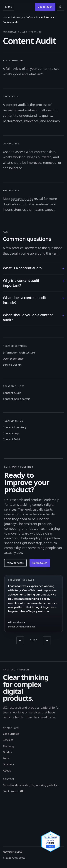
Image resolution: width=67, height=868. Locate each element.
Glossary (18, 17)
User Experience (13, 358)
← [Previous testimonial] (20, 640)
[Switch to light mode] (60, 7)
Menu (9, 7)
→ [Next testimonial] (47, 640)
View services (15, 563)
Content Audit (12, 393)
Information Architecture (19, 352)
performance (13, 121)
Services (8, 740)
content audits (22, 199)
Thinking (8, 746)
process (42, 105)
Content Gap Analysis (17, 399)
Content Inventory (15, 427)
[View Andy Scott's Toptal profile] (51, 842)
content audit (16, 105)
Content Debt (11, 439)
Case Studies (11, 734)
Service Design (12, 365)
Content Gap (11, 433)
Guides (7, 752)
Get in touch (45, 7)
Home (6, 17)
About (7, 770)
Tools (6, 758)
